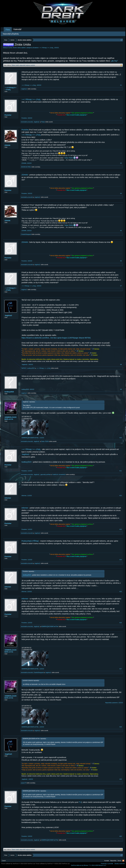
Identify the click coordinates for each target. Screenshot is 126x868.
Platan (43, 122)
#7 (121, 286)
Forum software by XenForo (18, 864)
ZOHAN (7, 145)
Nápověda (113, 861)
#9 (121, 389)
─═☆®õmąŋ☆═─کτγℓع (46, 48)
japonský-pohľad (45, 474)
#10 (121, 438)
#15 (121, 592)
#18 (121, 727)
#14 (121, 560)
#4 (121, 193)
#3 (121, 163)
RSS (123, 861)
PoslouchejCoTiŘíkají (30, 541)
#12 (121, 496)
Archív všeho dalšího (19, 48)
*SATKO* (24, 368)
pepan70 (24, 783)
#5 (121, 231)
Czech (4, 861)
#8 (121, 364)
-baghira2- (24, 89)
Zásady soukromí (120, 864)
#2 (121, 118)
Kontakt (107, 861)
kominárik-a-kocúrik (27, 122)
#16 (121, 623)
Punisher (8, 115)
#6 (121, 261)
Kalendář (17, 29)
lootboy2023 (31, 368)
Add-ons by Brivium (89, 865)
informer (8, 498)
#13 (121, 529)
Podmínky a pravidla (107, 864)
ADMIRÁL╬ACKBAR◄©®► (11, 418)
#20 (121, 836)
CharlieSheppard (26, 234)
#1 (121, 85)
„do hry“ (114, 61)
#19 (121, 779)
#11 (121, 471)
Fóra (8, 30)
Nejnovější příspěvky (11, 34)
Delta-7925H (69, 158)
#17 (121, 669)
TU (80, 802)
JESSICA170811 (26, 167)
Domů (119, 861)
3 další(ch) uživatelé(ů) (59, 474)
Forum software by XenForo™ (53, 864)
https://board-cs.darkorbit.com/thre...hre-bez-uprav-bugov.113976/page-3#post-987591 (56, 338)
